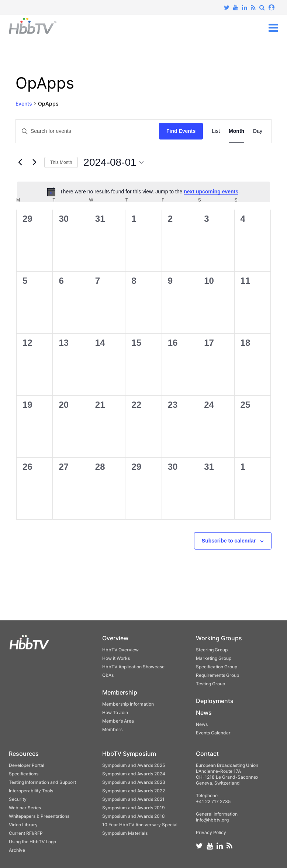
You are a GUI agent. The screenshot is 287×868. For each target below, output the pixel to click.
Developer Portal (27, 765)
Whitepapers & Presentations (39, 816)
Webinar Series (25, 808)
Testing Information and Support (42, 782)
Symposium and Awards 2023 (134, 782)
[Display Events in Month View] (236, 131)
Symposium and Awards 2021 (133, 799)
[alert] (143, 192)
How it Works (116, 658)
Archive (17, 850)
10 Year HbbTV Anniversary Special (140, 825)
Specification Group (217, 667)
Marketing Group (214, 658)
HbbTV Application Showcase (133, 667)
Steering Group (212, 650)
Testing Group (210, 684)
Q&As (108, 675)
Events (24, 104)
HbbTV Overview (120, 650)
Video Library (23, 825)
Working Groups (219, 638)
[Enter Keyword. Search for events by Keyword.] (87, 131)
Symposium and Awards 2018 (134, 816)
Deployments (215, 701)
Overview (115, 638)
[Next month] (34, 162)
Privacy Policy (211, 832)
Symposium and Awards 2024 (134, 774)
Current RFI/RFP (26, 833)
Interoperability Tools (31, 791)
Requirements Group (217, 675)
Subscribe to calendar (229, 541)
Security (18, 799)
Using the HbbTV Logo (32, 842)
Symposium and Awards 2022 (134, 791)
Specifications (24, 774)
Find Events (181, 131)
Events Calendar (213, 733)
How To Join (115, 712)
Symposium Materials (125, 833)
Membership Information (128, 704)
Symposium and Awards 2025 (134, 765)
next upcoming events (211, 192)
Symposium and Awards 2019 (134, 808)
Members (112, 729)
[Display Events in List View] (216, 131)
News (204, 713)
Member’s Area (118, 721)
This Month (61, 162)
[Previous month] (20, 162)
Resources (24, 754)
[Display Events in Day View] (258, 131)
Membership (120, 692)
